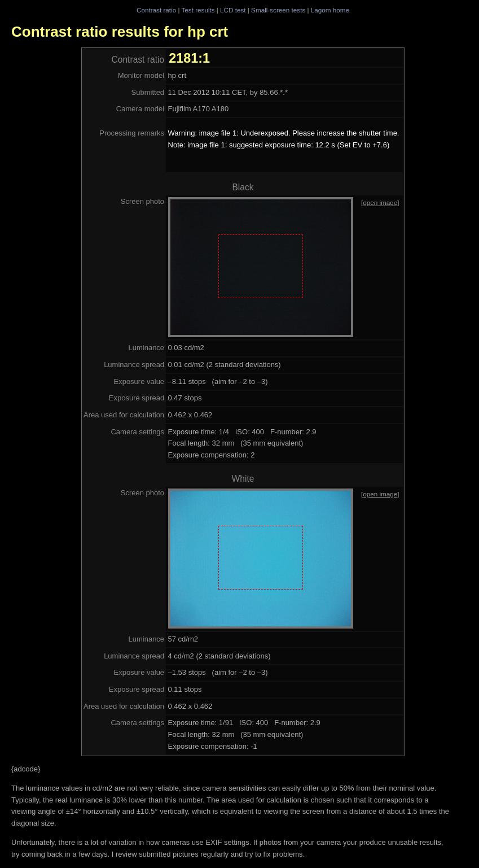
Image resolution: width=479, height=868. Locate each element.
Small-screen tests (278, 10)
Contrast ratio (156, 10)
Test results (198, 10)
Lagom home (330, 10)
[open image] (380, 202)
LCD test (233, 10)
